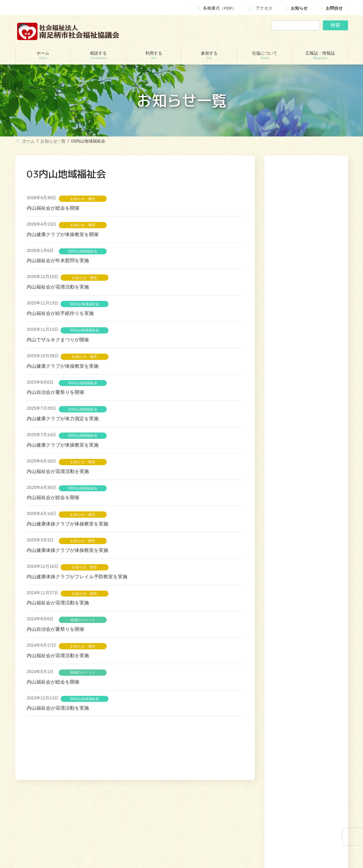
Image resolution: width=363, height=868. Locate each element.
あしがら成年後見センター (44, 848)
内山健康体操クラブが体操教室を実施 (67, 524)
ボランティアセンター (211, 817)
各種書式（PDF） (216, 8)
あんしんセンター (37, 837)
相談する (233, 776)
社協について (301, 776)
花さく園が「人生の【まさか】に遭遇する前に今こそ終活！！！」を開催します (305, 372)
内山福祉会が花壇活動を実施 (58, 287)
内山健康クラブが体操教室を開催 (63, 234)
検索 (335, 25)
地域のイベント (83, 620)
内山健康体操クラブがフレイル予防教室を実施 (77, 577)
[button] (321, 449)
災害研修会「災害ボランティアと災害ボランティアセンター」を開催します (305, 332)
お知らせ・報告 (83, 199)
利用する (254, 776)
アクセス (260, 8)
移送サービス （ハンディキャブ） (135, 858)
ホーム (213, 776)
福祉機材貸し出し (122, 848)
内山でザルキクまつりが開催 (58, 340)
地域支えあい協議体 (210, 837)
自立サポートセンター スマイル (49, 858)
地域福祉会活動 (206, 848)
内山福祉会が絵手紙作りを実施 (60, 313)
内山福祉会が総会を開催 (53, 208)
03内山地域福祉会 (83, 251)
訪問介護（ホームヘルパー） (131, 817)
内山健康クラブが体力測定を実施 (63, 419)
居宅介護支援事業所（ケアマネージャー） (142, 827)
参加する (275, 776)
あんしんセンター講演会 (213, 827)
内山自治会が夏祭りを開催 (55, 392)
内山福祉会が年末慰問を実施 (58, 260)
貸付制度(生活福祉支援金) (43, 817)
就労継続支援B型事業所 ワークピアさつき (142, 837)
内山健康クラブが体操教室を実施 (63, 366)
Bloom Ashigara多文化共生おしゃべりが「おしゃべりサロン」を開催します (305, 421)
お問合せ (331, 8)
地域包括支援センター (40, 827)
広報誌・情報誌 (332, 776)
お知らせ (296, 8)
